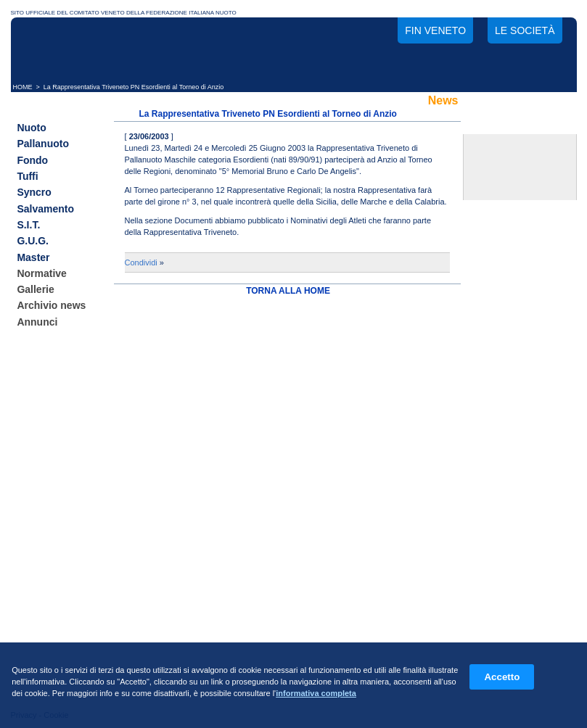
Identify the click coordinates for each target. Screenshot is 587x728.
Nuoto (31, 128)
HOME (23, 87)
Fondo (32, 160)
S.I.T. (28, 225)
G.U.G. (33, 241)
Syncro (34, 193)
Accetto (502, 677)
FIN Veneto (435, 30)
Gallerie (35, 289)
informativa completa (316, 693)
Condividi (141, 262)
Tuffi (27, 176)
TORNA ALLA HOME (288, 291)
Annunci (37, 322)
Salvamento (45, 209)
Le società (525, 30)
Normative (41, 273)
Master (33, 257)
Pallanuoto (43, 144)
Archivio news (51, 306)
